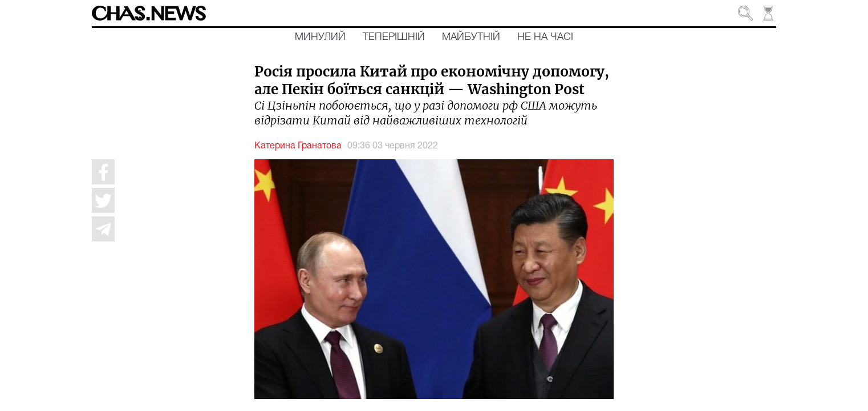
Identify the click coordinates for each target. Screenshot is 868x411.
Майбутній (471, 37)
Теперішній (394, 37)
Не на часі (545, 37)
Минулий (320, 37)
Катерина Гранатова (298, 146)
